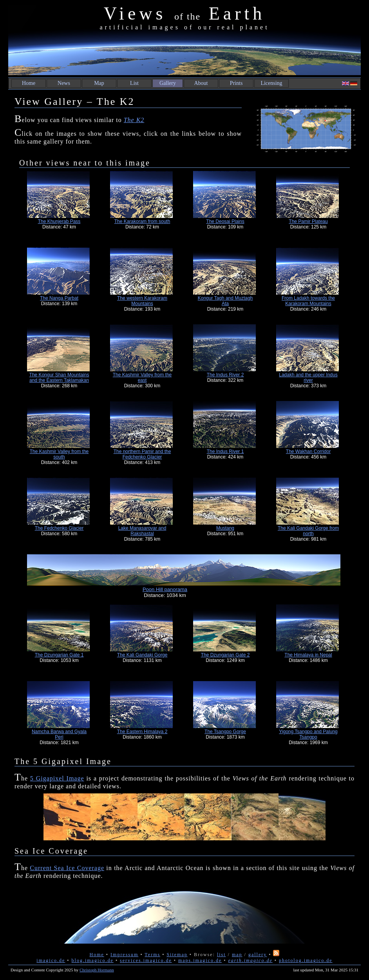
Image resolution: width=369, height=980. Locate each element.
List (134, 83)
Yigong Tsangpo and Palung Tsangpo (308, 734)
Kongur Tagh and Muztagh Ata (225, 301)
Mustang (225, 528)
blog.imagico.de (93, 960)
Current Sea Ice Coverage (67, 868)
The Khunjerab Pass (59, 221)
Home (29, 83)
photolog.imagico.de (306, 960)
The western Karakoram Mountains (142, 301)
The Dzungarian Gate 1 (59, 655)
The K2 (134, 120)
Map (99, 83)
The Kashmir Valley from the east (142, 378)
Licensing (271, 83)
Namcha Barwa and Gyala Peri (59, 734)
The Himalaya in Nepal (308, 655)
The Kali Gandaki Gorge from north (308, 531)
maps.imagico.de (200, 960)
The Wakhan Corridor (308, 451)
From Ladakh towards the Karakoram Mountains (308, 301)
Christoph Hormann (97, 970)
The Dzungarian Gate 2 (225, 655)
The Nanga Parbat (59, 298)
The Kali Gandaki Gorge (142, 655)
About (201, 83)
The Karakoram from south (142, 221)
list (222, 955)
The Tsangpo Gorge (225, 732)
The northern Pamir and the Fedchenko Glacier (142, 454)
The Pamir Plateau (308, 221)
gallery (258, 955)
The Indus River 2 (225, 375)
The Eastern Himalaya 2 (142, 732)
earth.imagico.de (250, 960)
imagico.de (51, 960)
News (64, 83)
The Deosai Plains (225, 221)
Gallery (168, 83)
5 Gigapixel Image (57, 778)
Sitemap (177, 955)
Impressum (124, 955)
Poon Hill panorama (165, 589)
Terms (152, 955)
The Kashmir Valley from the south (59, 454)
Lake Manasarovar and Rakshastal (142, 531)
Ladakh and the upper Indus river (308, 378)
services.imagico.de (146, 960)
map (237, 955)
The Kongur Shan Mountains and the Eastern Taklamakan (59, 378)
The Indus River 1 (225, 451)
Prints (236, 83)
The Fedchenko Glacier (59, 528)
